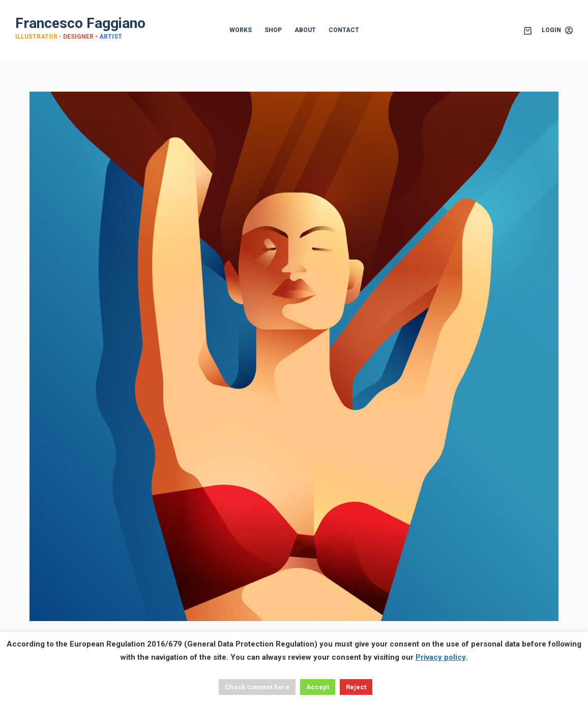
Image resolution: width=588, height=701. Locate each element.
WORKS (241, 30)
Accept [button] (318, 687)
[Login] (557, 31)
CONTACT (344, 30)
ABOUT (305, 30)
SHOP (273, 30)
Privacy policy (441, 657)
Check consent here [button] (257, 687)
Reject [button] (356, 687)
